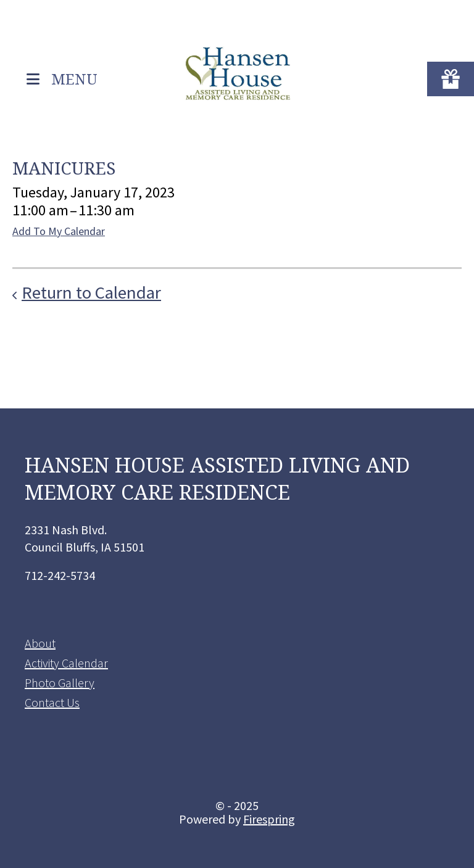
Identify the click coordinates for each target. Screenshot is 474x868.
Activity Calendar (66, 663)
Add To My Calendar (59, 231)
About (40, 643)
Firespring (269, 819)
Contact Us (52, 702)
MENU (74, 78)
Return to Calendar (91, 292)
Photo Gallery (60, 683)
